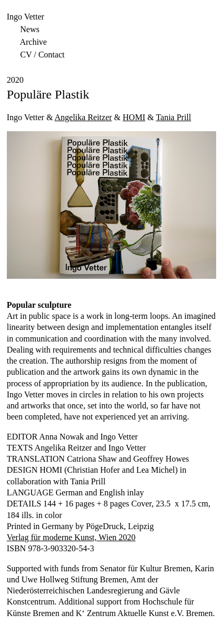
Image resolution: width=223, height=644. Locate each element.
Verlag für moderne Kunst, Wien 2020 (71, 537)
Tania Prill (174, 117)
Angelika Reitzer (84, 117)
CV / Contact (42, 55)
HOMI (134, 117)
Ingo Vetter (26, 17)
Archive (33, 42)
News (30, 29)
